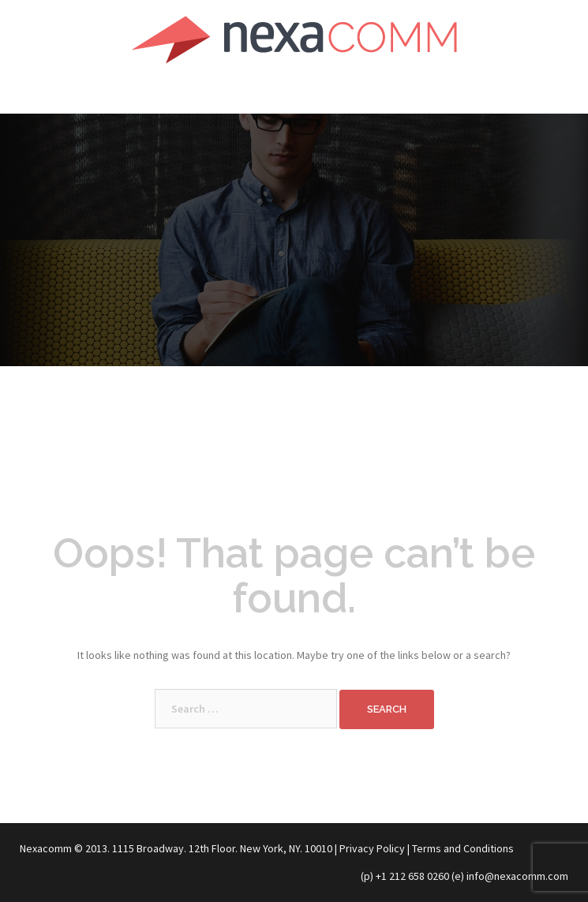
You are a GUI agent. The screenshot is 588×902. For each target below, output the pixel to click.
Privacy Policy (372, 848)
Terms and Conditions (463, 848)
